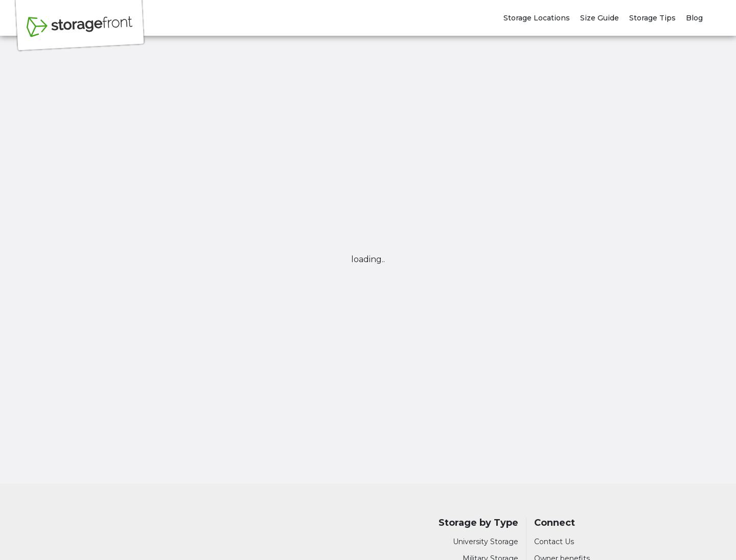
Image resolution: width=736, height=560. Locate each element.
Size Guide (600, 18)
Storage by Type (478, 523)
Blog (694, 18)
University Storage (486, 542)
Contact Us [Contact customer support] (554, 542)
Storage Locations (537, 18)
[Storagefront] (80, 32)
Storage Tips (652, 18)
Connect (555, 523)
